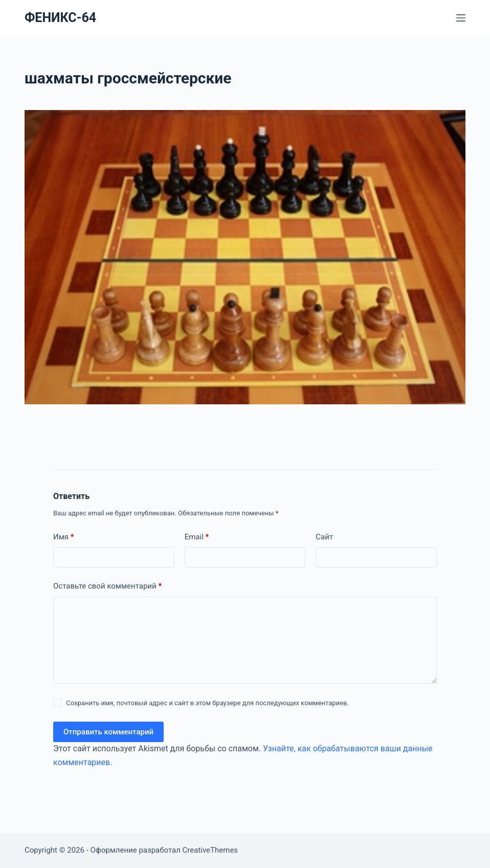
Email (197, 537)
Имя (64, 537)
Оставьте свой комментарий (107, 586)
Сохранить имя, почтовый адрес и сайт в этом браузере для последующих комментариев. (207, 703)
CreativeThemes (210, 850)
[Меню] (461, 18)
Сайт (324, 537)
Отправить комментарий (108, 732)
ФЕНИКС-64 (60, 18)
